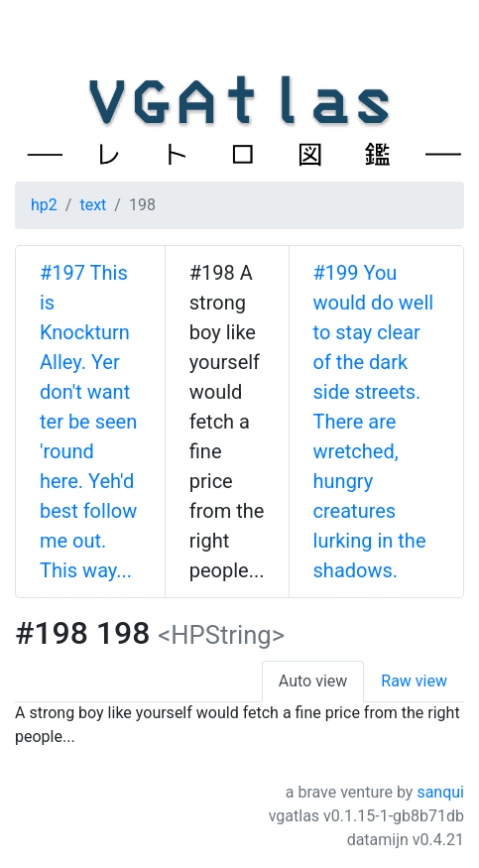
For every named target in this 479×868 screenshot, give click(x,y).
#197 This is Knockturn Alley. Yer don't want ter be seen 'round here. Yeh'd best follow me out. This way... (88, 422)
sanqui (440, 792)
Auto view (313, 681)
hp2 (44, 205)
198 (142, 205)
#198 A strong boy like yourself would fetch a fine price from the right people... (227, 422)
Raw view (414, 681)
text (93, 205)
